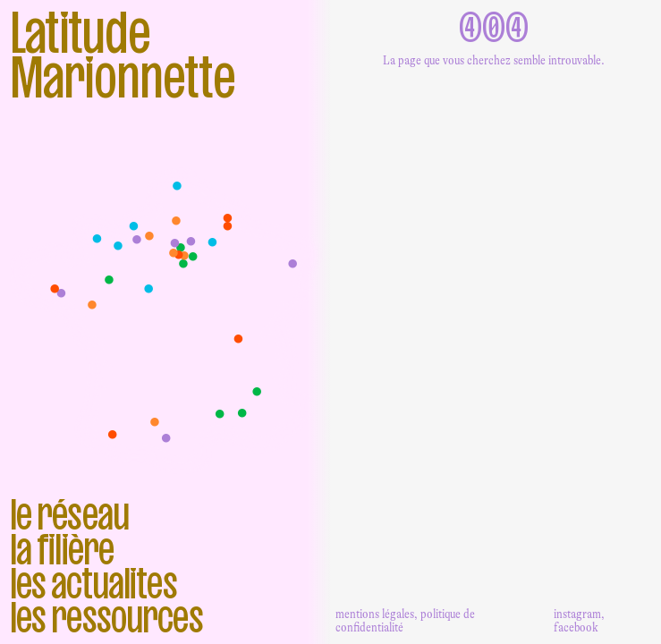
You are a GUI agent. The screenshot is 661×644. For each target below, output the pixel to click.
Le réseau (69, 514)
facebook (576, 627)
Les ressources (106, 617)
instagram (577, 614)
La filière (62, 549)
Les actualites (93, 583)
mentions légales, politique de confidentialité (405, 620)
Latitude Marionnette (123, 55)
